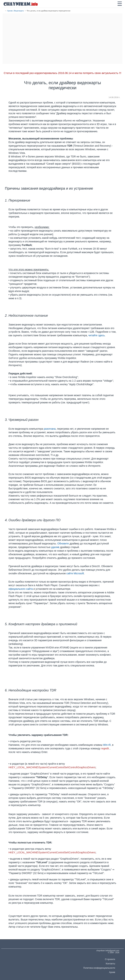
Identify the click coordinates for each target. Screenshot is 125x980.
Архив (112, 972)
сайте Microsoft (75, 573)
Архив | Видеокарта (15, 11)
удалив (55, 547)
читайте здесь (97, 335)
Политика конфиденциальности (99, 968)
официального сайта (21, 589)
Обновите (63, 544)
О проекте (110, 959)
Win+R (107, 745)
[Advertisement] (62, 39)
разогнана (50, 429)
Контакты (110, 964)
